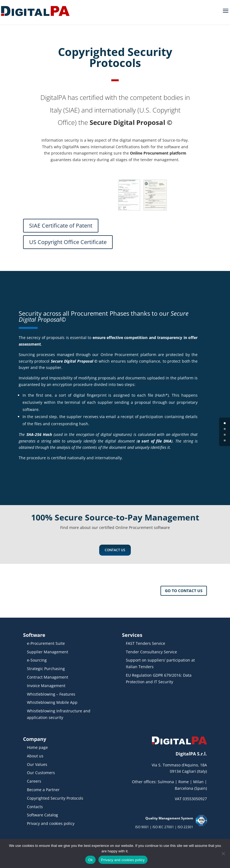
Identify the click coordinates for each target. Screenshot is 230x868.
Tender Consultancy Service (151, 652)
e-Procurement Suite (46, 643)
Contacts (35, 807)
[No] (223, 853)
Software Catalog (42, 815)
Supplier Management (48, 652)
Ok (90, 860)
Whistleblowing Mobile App (52, 702)
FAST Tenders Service (146, 643)
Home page (37, 747)
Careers (34, 781)
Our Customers (41, 773)
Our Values (37, 764)
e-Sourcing (37, 660)
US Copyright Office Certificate (68, 242)
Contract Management (48, 677)
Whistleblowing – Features (51, 694)
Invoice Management (46, 686)
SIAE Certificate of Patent (61, 226)
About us (35, 756)
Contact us (115, 550)
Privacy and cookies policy (51, 823)
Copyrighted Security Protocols (55, 798)
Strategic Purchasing (46, 669)
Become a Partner (43, 790)
